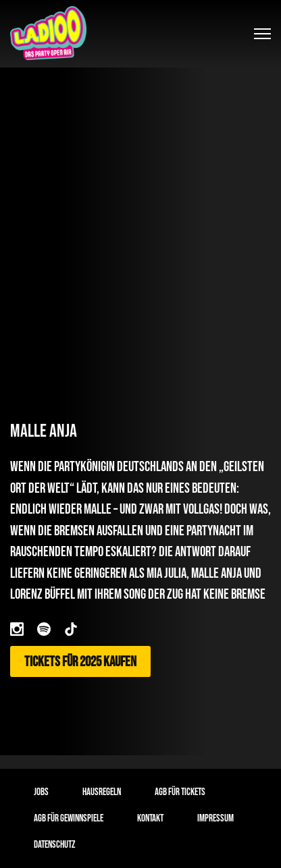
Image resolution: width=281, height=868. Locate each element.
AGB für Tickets (180, 792)
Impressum (215, 818)
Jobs (41, 792)
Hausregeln (102, 792)
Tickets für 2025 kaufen (80, 662)
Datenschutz (54, 845)
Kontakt (150, 818)
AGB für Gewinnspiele (69, 818)
